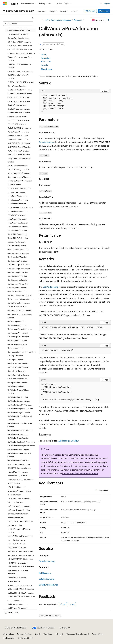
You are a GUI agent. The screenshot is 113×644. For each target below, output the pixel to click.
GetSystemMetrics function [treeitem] (19, 375)
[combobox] (18, 24)
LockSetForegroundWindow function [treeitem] (19, 531)
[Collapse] (33, 18)
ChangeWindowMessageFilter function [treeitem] (20, 59)
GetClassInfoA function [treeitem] (17, 246)
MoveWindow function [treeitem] (17, 578)
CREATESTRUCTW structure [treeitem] (19, 101)
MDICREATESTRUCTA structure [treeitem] (20, 551)
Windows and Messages (61, 20)
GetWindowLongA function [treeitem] (19, 401)
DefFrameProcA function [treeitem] (18, 136)
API (47, 20)
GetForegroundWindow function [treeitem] (21, 299)
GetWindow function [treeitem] (16, 386)
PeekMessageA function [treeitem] (17, 604)
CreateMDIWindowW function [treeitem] (20, 94)
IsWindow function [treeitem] (15, 502)
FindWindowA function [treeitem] (17, 219)
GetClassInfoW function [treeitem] (17, 257)
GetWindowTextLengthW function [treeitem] (21, 446)
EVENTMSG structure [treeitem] (16, 215)
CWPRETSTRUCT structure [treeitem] (18, 120)
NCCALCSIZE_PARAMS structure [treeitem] (21, 589)
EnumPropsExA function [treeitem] (17, 196)
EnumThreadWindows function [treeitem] (20, 208)
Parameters (46, 58)
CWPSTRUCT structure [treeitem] (17, 124)
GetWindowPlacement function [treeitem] (20, 430)
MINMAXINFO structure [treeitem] (17, 563)
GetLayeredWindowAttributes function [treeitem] (20, 316)
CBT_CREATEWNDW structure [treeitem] (20, 46)
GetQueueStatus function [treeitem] (18, 363)
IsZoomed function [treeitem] (15, 518)
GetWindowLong (47, 142)
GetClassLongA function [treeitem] (17, 261)
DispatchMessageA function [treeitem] (19, 173)
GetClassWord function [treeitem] (17, 288)
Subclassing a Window (68, 441)
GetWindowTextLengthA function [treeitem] (21, 442)
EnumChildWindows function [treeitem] (19, 188)
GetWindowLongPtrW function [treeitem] (20, 409)
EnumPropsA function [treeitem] (16, 192)
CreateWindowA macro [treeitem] (17, 105)
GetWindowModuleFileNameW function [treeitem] (20, 425)
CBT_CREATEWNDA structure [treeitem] (19, 42)
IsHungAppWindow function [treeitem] (19, 491)
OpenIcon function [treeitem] (15, 600)
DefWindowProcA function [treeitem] (18, 151)
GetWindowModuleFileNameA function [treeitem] (20, 418)
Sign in (107, 3)
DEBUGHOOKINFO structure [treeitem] (19, 128)
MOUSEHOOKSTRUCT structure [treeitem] (21, 567)
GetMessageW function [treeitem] (17, 340)
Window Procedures (48, 585)
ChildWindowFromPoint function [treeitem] (21, 71)
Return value (46, 61)
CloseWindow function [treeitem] (17, 86)
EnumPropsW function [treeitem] (17, 204)
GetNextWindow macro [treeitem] (17, 344)
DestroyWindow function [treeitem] (18, 165)
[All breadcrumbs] (41, 20)
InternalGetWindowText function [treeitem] (21, 479)
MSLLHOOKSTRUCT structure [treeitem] (20, 585)
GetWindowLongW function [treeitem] (19, 412)
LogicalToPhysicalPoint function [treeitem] (20, 536)
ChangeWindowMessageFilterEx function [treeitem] (20, 66)
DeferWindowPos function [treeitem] (18, 132)
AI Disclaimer (9, 634)
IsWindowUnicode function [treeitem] (19, 510)
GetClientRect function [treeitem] (17, 291)
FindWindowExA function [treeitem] (18, 223)
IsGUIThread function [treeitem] (16, 487)
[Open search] (100, 4)
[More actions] (109, 20)
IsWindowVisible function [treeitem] (18, 514)
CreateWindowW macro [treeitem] (17, 117)
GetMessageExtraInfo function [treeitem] (20, 329)
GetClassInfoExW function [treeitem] (18, 253)
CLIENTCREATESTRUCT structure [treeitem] (21, 82)
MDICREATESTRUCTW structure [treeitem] (21, 555)
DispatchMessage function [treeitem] (18, 169)
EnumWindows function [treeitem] (17, 211)
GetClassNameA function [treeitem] (18, 280)
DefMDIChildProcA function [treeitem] (19, 143)
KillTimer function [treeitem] (15, 525)
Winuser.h (78, 20)
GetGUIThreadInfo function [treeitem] (19, 303)
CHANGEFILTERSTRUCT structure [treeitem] (21, 53)
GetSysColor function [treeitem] (16, 371)
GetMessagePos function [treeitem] (18, 333)
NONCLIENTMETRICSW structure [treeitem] (21, 597)
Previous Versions (24, 634)
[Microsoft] (5, 4)
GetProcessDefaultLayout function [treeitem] (22, 352)
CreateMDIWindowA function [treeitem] (20, 90)
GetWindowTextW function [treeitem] (18, 449)
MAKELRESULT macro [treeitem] (16, 544)
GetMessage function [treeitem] (16, 321)
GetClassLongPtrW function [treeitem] (19, 269)
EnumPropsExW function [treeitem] (18, 200)
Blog (36, 634)
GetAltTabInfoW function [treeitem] (18, 238)
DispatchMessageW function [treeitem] (19, 177)
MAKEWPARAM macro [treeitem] (17, 548)
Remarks (45, 65)
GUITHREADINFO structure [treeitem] (19, 464)
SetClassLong (45, 573)
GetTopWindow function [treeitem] (17, 382)
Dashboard (104, 11)
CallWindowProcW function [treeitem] (19, 34)
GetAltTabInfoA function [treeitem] (17, 234)
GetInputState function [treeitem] (17, 307)
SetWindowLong (50, 287)
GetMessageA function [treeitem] (17, 325)
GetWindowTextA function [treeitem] (18, 438)
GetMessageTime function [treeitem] (18, 337)
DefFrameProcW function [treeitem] (18, 139)
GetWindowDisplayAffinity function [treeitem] (18, 392)
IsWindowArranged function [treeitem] (19, 506)
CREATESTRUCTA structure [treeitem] (18, 97)
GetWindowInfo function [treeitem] (18, 397)
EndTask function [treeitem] (14, 185)
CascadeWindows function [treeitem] (18, 38)
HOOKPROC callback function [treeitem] (20, 468)
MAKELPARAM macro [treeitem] (16, 540)
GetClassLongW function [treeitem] (18, 272)
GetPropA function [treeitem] (15, 356)
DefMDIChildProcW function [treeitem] (19, 147)
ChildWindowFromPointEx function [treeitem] (18, 77)
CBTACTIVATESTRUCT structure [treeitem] (20, 49)
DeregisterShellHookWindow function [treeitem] (19, 160)
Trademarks (8, 638)
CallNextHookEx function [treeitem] (18, 27)
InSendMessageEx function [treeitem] (19, 476)
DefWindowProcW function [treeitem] (19, 155)
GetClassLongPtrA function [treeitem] (19, 265)
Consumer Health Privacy (77, 634)
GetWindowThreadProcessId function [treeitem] (19, 455)
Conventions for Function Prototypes (80, 473)
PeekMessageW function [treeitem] (18, 608)
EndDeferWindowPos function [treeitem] (20, 181)
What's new (90, 11)
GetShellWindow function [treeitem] (18, 367)
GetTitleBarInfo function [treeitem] (17, 379)
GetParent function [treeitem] (15, 348)
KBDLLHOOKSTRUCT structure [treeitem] (20, 521)
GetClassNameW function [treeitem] (18, 284)
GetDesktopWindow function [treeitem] (19, 295)
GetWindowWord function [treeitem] (18, 460)
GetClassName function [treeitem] (17, 276)
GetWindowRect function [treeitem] (18, 434)
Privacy (58, 634)
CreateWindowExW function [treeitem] (19, 113)
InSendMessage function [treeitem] (18, 472)
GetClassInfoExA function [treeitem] (18, 249)
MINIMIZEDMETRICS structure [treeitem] (20, 559)
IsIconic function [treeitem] (14, 495)
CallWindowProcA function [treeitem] (19, 30)
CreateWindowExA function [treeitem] (19, 109)
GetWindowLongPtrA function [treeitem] (20, 405)
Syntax (44, 54)
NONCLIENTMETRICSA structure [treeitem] (21, 593)
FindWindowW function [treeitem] (17, 230)
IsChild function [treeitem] (14, 483)
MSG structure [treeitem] (14, 581)
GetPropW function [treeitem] (15, 360)
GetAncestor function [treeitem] (16, 242)
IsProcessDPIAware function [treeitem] (19, 498)
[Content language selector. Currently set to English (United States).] (15, 628)
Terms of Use (98, 634)
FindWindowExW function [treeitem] (18, 227)
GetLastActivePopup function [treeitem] (19, 310)
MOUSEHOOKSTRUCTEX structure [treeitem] (18, 572)
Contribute (48, 634)
